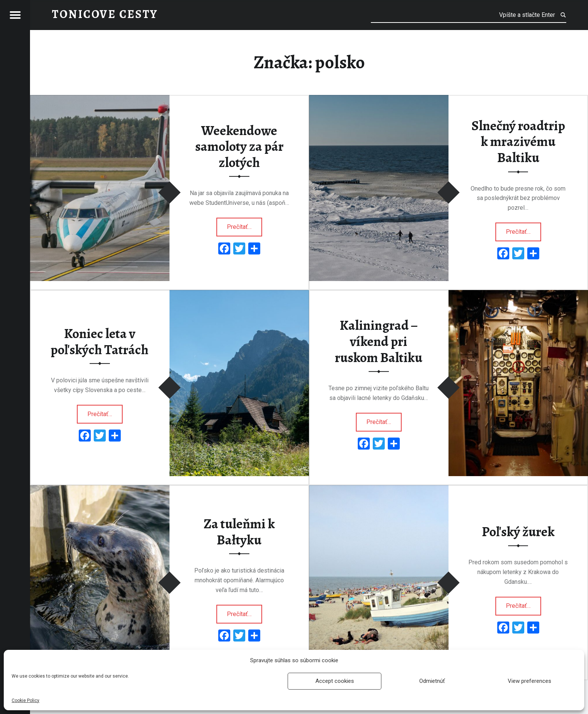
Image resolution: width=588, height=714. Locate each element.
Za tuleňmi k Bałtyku (239, 532)
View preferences (529, 681)
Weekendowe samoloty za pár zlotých (239, 147)
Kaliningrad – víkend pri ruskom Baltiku (379, 342)
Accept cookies (335, 681)
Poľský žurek (518, 532)
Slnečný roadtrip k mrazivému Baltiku (518, 142)
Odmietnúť (432, 681)
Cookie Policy (25, 700)
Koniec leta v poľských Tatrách (100, 342)
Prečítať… (244, 224)
